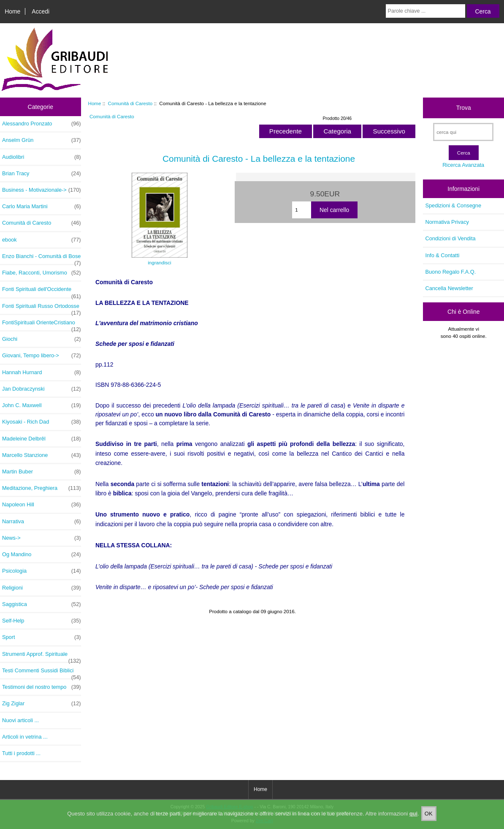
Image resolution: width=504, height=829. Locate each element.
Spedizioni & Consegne (453, 205)
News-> (42, 538)
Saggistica (42, 604)
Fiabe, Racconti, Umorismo (42, 273)
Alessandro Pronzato (42, 124)
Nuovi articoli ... (20, 720)
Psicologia (42, 571)
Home (12, 11)
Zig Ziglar (42, 704)
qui (414, 821)
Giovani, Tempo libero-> (42, 356)
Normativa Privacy (447, 222)
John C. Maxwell (42, 405)
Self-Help (42, 621)
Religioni (42, 588)
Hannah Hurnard (42, 372)
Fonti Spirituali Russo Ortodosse (42, 308)
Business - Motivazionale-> (42, 190)
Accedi (41, 11)
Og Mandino (42, 554)
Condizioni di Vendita (450, 238)
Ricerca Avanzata (463, 165)
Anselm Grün (42, 140)
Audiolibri (42, 157)
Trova (464, 108)
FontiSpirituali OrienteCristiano (42, 325)
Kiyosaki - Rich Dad (42, 422)
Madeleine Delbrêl (42, 439)
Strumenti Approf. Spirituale (42, 656)
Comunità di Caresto (130, 103)
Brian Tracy (42, 174)
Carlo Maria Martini (42, 207)
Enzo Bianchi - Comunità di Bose (42, 258)
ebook (42, 240)
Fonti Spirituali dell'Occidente (42, 291)
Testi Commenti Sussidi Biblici (42, 673)
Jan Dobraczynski (42, 389)
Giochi (42, 339)
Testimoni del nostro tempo (42, 687)
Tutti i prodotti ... (21, 753)
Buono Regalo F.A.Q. (450, 272)
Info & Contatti (442, 255)
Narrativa (42, 522)
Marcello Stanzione (42, 455)
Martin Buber (42, 472)
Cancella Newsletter (449, 288)
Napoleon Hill (42, 505)
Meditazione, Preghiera (42, 488)
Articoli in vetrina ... (25, 737)
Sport (42, 637)
